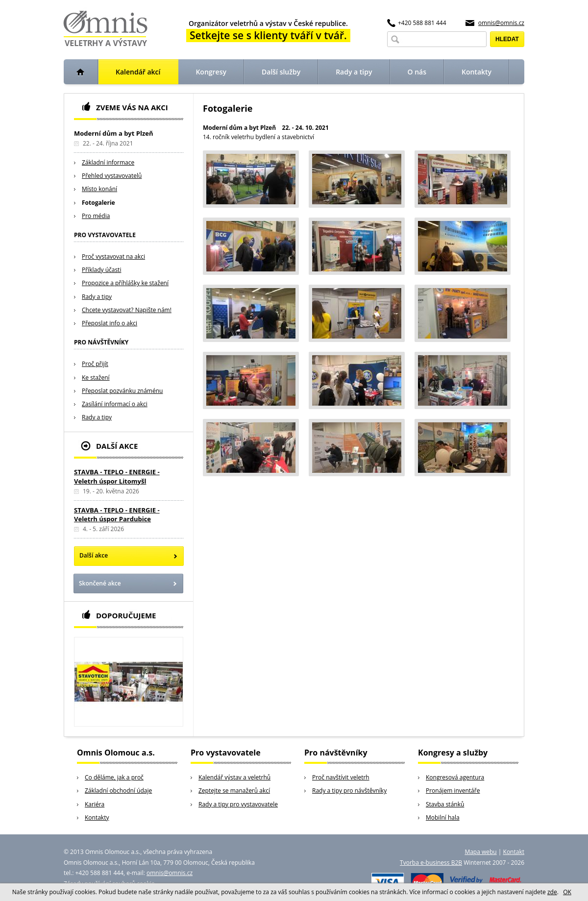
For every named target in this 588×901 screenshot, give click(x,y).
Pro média (96, 216)
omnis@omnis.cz (501, 23)
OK (567, 892)
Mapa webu (480, 852)
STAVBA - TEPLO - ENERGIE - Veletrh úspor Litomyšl (117, 476)
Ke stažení (96, 377)
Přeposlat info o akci (110, 323)
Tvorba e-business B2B (431, 863)
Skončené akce (100, 583)
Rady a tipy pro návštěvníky (349, 791)
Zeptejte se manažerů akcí (234, 791)
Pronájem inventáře (453, 791)
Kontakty (97, 817)
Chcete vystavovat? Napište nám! (127, 310)
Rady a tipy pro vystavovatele (238, 804)
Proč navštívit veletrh (341, 777)
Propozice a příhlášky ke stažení (125, 283)
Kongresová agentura (455, 777)
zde (552, 892)
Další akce (94, 555)
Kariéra (95, 804)
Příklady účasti (101, 270)
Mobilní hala (443, 817)
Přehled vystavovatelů (112, 176)
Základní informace (108, 162)
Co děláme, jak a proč (114, 777)
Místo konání (99, 189)
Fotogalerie (98, 203)
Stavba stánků (445, 804)
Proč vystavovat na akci (113, 256)
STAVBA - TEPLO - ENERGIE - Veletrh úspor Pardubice (117, 514)
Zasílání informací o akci (115, 404)
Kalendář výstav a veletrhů (234, 777)
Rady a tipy (97, 297)
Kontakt (514, 852)
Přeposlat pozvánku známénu (122, 391)
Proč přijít (95, 364)
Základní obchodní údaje (118, 791)
